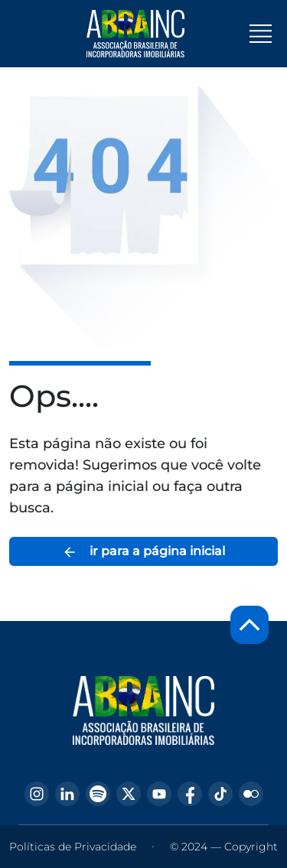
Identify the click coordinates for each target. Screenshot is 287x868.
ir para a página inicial (143, 552)
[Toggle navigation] (261, 34)
